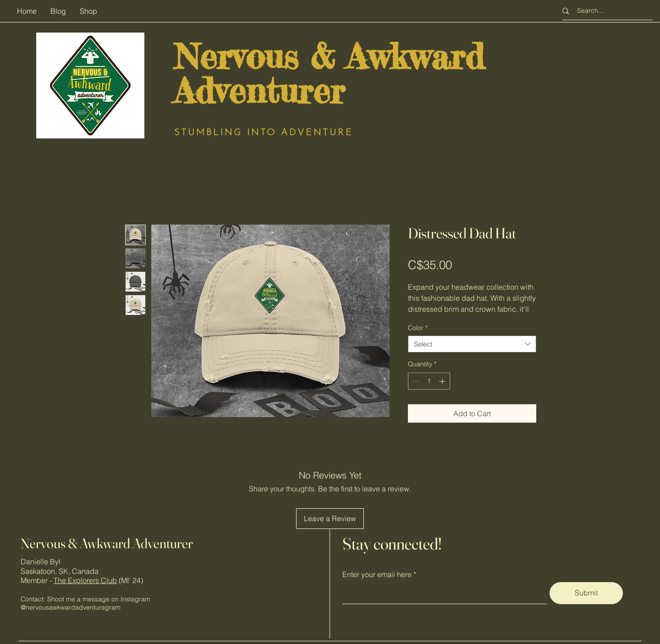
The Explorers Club (85, 580)
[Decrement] (415, 381)
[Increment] (443, 381)
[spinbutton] (429, 381)
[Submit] (586, 593)
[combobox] (472, 344)
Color (418, 328)
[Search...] (605, 11)
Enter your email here (377, 574)
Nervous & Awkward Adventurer (107, 543)
